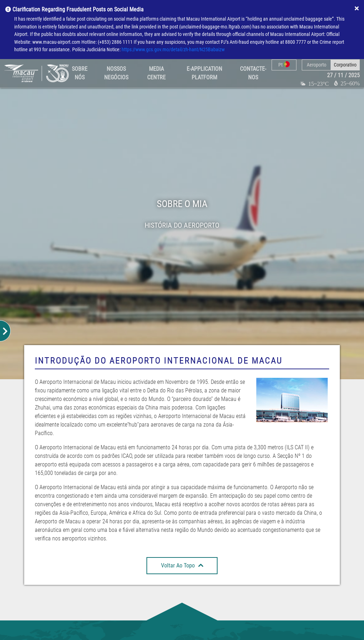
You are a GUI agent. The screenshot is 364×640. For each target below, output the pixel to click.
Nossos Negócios (116, 73)
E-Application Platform (204, 73)
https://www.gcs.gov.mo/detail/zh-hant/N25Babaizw (173, 50)
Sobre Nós (80, 73)
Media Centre (156, 73)
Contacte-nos (253, 73)
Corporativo (345, 65)
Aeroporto (317, 65)
